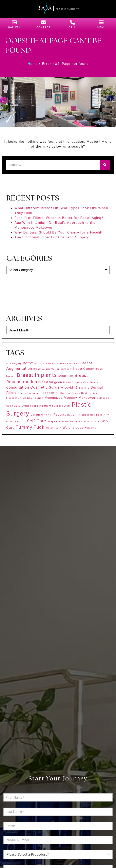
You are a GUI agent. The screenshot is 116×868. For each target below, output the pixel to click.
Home (33, 64)
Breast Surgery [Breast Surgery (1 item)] (73, 382)
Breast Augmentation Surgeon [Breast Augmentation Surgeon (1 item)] (52, 369)
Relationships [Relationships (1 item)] (86, 415)
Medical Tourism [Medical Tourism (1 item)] (33, 398)
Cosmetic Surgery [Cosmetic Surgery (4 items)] (47, 387)
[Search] (105, 165)
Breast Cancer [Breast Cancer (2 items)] (83, 369)
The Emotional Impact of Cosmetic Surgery (52, 237)
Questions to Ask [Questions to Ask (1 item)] (41, 415)
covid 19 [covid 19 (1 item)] (84, 388)
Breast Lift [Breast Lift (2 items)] (66, 376)
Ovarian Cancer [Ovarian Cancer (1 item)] (31, 406)
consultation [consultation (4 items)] (18, 387)
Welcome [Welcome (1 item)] (90, 428)
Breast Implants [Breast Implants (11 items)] (37, 375)
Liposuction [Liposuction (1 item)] (14, 398)
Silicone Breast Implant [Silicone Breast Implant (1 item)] (84, 422)
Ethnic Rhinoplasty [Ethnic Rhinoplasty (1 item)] (30, 393)
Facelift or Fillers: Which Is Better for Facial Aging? (59, 218)
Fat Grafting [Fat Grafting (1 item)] (63, 393)
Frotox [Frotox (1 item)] (76, 393)
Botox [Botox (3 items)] (28, 363)
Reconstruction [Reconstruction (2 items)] (65, 414)
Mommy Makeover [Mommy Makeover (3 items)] (80, 398)
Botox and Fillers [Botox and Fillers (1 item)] (45, 364)
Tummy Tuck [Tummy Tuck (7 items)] (30, 427)
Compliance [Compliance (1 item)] (91, 382)
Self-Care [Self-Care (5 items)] (37, 421)
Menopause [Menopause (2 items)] (54, 398)
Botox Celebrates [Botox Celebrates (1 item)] (68, 364)
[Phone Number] (58, 840)
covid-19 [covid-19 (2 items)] (71, 387)
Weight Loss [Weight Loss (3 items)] (73, 428)
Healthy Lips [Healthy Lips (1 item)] (89, 393)
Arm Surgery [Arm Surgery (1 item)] (14, 364)
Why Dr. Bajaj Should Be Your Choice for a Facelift (58, 232)
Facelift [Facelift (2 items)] (49, 393)
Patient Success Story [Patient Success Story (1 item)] (56, 406)
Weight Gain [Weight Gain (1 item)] (53, 428)
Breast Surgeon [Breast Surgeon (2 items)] (50, 382)
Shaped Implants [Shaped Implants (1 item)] (58, 422)
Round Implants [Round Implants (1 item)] (16, 422)
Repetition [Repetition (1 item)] (103, 415)
